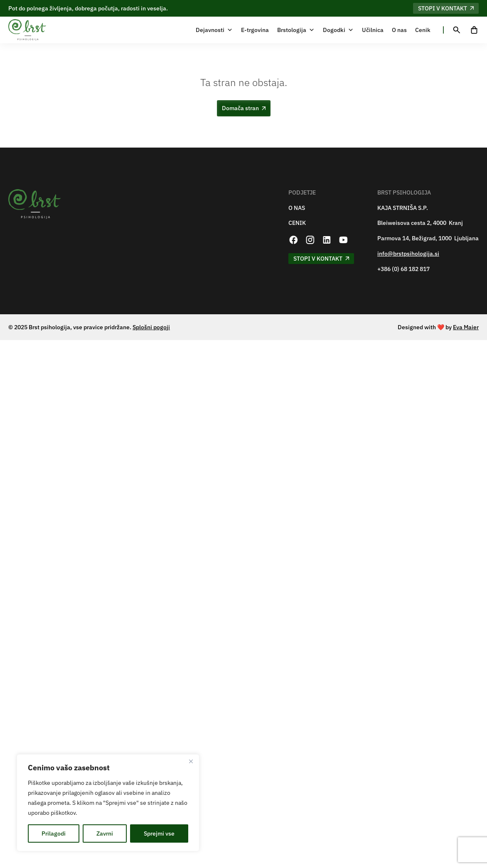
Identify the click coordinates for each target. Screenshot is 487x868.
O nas (399, 30)
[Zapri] (191, 761)
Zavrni (105, 833)
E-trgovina (255, 30)
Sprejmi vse (159, 833)
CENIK (297, 223)
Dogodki (338, 30)
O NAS (297, 208)
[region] (108, 803)
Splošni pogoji (151, 327)
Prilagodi (54, 833)
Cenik (423, 30)
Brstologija (296, 30)
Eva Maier (466, 327)
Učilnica (373, 30)
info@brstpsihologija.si (408, 254)
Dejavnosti (214, 30)
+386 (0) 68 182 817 (403, 269)
